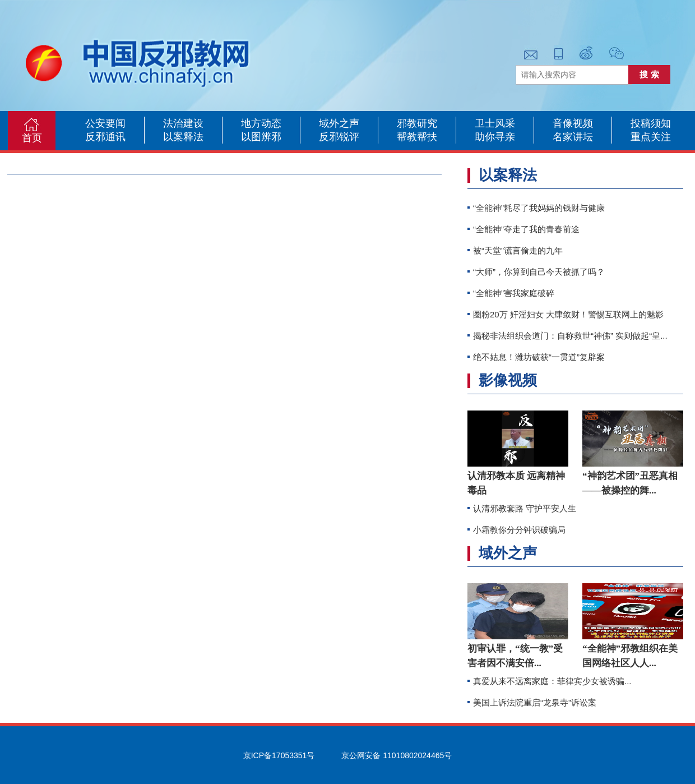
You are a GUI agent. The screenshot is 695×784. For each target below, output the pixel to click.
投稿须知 (651, 123)
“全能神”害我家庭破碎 (514, 293)
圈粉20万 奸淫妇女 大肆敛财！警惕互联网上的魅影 (568, 314)
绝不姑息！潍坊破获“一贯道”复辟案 (539, 357)
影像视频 (508, 381)
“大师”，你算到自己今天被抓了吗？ (539, 272)
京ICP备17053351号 (279, 755)
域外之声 (339, 123)
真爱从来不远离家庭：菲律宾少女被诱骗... (552, 681)
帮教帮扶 (417, 137)
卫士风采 (495, 123)
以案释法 (183, 137)
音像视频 (573, 123)
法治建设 (183, 123)
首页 (32, 138)
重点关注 (651, 137)
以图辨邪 (261, 137)
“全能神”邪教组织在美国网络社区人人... (630, 656)
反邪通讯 (105, 137)
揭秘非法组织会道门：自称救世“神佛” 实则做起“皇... (570, 336)
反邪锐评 (339, 137)
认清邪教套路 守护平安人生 (525, 508)
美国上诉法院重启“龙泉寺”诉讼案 (535, 702)
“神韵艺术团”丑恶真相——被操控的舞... (630, 483)
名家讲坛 (573, 137)
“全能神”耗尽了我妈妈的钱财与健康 (539, 208)
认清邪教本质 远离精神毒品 (516, 483)
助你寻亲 (495, 137)
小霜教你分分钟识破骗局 (519, 530)
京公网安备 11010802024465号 (397, 755)
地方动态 (261, 123)
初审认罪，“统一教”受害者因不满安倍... (515, 656)
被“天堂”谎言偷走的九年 (518, 250)
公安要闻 (105, 123)
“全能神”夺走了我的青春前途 (526, 229)
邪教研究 (417, 123)
